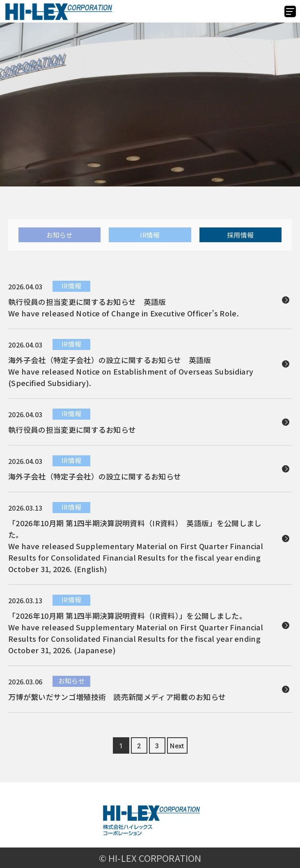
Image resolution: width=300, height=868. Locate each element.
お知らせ (60, 235)
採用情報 (240, 235)
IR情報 (150, 235)
